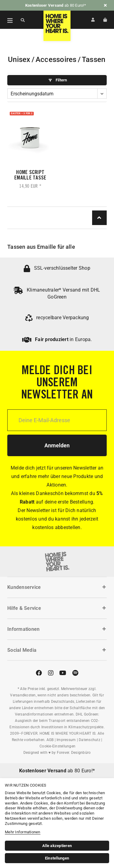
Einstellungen (57, 858)
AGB (50, 740)
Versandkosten (23, 695)
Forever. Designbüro (74, 753)
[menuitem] (7, 20)
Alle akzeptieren (57, 846)
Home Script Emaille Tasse (30, 176)
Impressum (66, 740)
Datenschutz (90, 740)
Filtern (58, 80)
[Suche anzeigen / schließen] (23, 20)
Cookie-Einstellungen (57, 746)
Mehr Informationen (23, 832)
